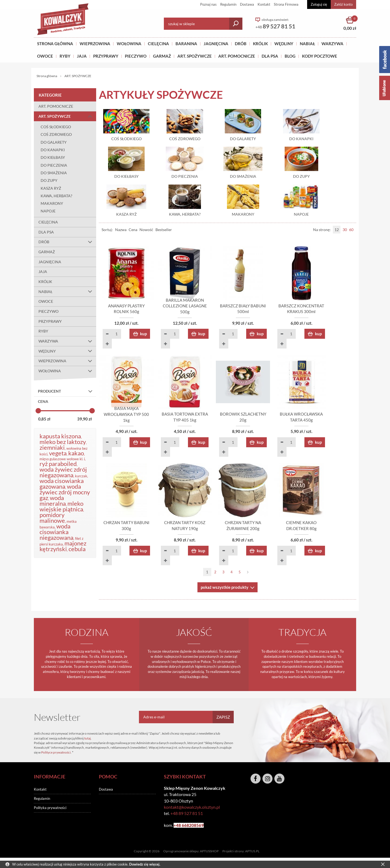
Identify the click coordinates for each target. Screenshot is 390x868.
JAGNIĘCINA (50, 262)
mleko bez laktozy (63, 442)
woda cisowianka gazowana (62, 484)
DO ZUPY (49, 180)
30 (345, 231)
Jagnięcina (216, 44)
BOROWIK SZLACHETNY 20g (260, 422)
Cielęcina (158, 44)
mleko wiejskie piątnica (61, 506)
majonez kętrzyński (63, 546)
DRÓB (67, 242)
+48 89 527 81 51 (187, 815)
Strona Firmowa (286, 4)
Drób (241, 44)
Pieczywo (136, 56)
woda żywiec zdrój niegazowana (63, 472)
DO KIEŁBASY (53, 157)
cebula (77, 549)
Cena (133, 231)
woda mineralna (53, 501)
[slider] (38, 411)
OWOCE (45, 56)
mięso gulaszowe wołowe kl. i (62, 459)
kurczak (81, 476)
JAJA (82, 56)
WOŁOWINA (67, 371)
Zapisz (223, 719)
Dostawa (247, 4)
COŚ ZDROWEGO (56, 134)
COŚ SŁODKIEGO (56, 127)
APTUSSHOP (209, 853)
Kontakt (264, 4)
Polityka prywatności (50, 810)
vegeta (58, 453)
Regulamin (228, 4)
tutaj (87, 740)
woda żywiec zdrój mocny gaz (65, 492)
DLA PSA (270, 56)
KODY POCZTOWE (320, 56)
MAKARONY (52, 203)
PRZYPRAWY (106, 56)
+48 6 (179, 827)
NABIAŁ (307, 44)
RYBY (65, 56)
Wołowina (129, 44)
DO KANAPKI (53, 150)
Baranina (186, 44)
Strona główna (55, 44)
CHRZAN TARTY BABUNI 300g (130, 531)
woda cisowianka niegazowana (56, 532)
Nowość (146, 231)
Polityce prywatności (56, 754)
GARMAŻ (162, 56)
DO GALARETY (54, 142)
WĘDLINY (67, 351)
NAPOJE (48, 211)
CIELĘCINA (48, 222)
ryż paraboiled (58, 464)
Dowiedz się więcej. (145, 864)
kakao (76, 453)
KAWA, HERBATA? (56, 196)
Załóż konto (343, 4)
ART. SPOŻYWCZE (195, 56)
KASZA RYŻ (51, 188)
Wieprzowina (95, 44)
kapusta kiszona (60, 436)
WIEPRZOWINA (67, 361)
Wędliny (284, 44)
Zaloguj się (319, 4)
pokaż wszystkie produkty (225, 589)
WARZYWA (332, 44)
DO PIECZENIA (54, 165)
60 (351, 231)
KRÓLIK (260, 44)
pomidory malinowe (52, 518)
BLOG (290, 56)
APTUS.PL (252, 853)
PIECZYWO (48, 311)
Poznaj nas (208, 4)
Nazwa (121, 231)
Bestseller (164, 231)
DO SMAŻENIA (54, 173)
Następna (248, 574)
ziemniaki (52, 447)
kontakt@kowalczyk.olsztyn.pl (192, 809)
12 (337, 231)
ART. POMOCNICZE (237, 56)
